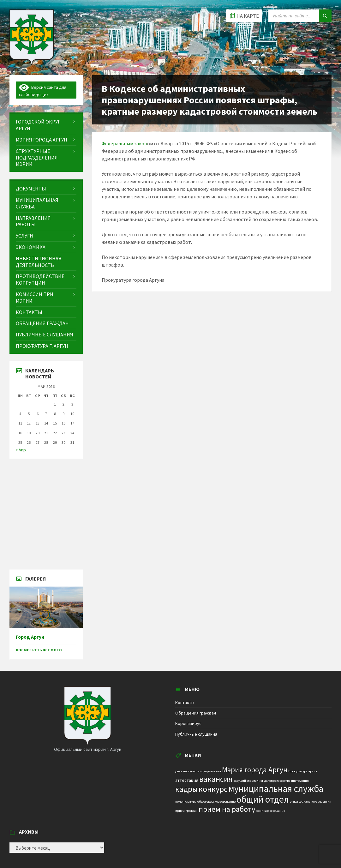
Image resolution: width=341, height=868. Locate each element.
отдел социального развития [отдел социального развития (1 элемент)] (311, 802)
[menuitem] (46, 125)
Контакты (185, 702)
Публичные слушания (196, 734)
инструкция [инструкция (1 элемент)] (300, 781)
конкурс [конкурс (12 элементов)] (213, 789)
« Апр (21, 450)
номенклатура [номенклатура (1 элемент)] (186, 802)
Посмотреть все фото (39, 650)
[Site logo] (32, 63)
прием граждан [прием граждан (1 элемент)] (186, 811)
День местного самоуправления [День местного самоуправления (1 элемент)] (198, 771)
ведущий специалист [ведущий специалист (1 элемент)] (248, 781)
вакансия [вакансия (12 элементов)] (216, 779)
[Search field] (300, 16)
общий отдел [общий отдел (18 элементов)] (263, 799)
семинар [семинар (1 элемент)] (263, 811)
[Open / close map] (244, 16)
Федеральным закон (124, 143)
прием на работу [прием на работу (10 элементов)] (227, 809)
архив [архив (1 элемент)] (313, 771)
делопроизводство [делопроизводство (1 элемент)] (277, 781)
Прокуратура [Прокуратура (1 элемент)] (298, 771)
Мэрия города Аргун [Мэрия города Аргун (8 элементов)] (255, 770)
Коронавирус (188, 723)
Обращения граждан (196, 713)
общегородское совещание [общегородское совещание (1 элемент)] (216, 802)
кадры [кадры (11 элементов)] (186, 789)
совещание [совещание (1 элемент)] (277, 811)
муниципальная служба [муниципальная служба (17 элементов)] (276, 789)
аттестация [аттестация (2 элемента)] (187, 780)
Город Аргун (30, 637)
